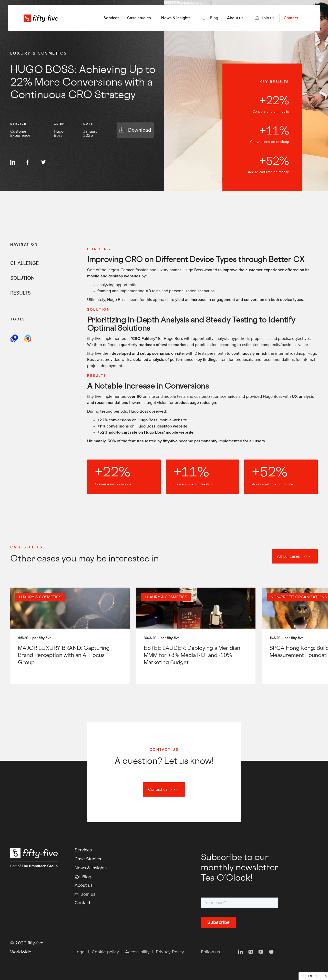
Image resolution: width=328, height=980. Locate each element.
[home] (41, 18)
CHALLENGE (24, 263)
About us (235, 18)
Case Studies (88, 859)
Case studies (139, 18)
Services (83, 850)
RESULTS (20, 293)
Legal (80, 952)
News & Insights (176, 18)
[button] (111, 18)
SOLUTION (22, 278)
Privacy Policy (170, 952)
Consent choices (314, 976)
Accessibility (137, 952)
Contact (291, 18)
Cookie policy (105, 952)
